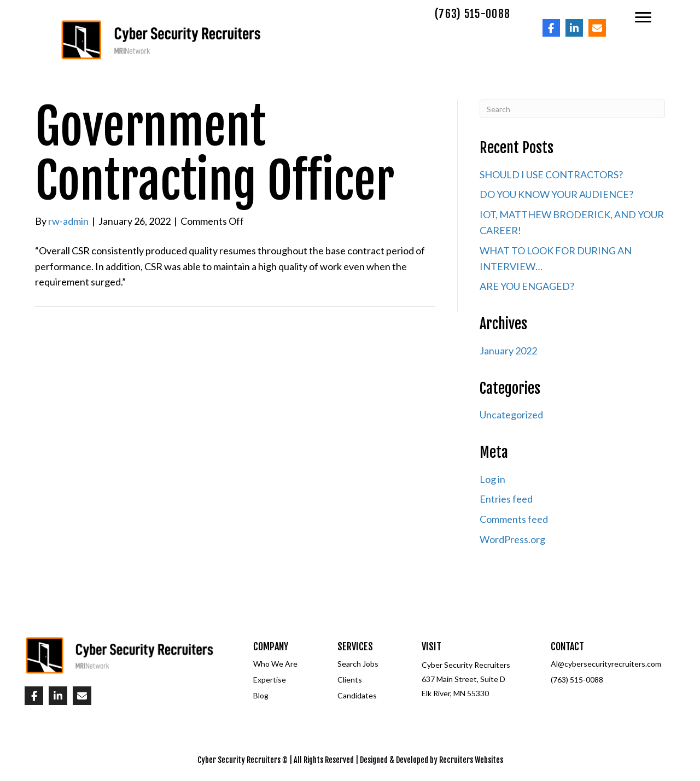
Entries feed (506, 499)
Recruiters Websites (471, 760)
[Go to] (551, 28)
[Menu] (643, 18)
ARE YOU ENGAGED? (527, 286)
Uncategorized (511, 415)
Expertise (270, 680)
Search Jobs (358, 664)
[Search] (572, 109)
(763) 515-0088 (577, 680)
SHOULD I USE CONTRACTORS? (551, 174)
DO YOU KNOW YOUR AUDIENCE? (556, 194)
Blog (261, 695)
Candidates (357, 695)
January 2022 (508, 351)
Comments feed (514, 519)
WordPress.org (512, 539)
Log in (492, 479)
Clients (350, 680)
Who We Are (275, 664)
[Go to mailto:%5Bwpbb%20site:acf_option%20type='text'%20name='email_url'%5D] (597, 28)
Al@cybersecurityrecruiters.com (606, 664)
